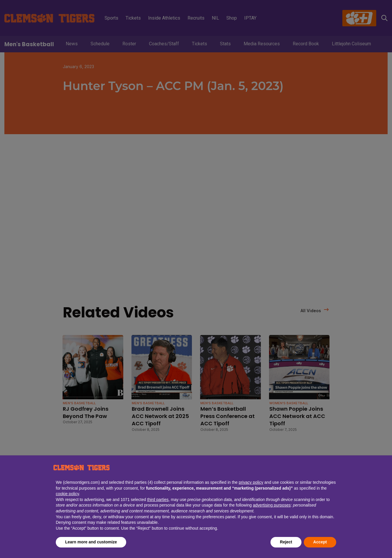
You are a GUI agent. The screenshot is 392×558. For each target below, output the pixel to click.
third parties (158, 500)
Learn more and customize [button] (91, 542)
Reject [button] (286, 542)
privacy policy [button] (251, 482)
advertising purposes (272, 505)
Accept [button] (320, 542)
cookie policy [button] (67, 494)
